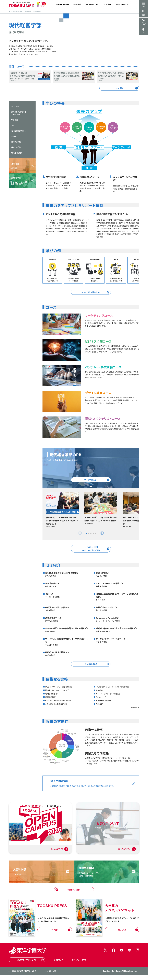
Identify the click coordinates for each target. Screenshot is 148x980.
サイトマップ (58, 965)
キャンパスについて (93, 4)
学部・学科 (77, 4)
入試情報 (108, 4)
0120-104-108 (50, 976)
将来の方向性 (16, 152)
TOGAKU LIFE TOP (15, 11)
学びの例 (14, 125)
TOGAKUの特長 (63, 4)
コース (13, 130)
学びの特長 (15, 111)
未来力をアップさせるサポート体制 (19, 118)
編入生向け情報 (17, 157)
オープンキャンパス (122, 4)
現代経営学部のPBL (18, 136)
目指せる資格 (16, 147)
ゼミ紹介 (14, 141)
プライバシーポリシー (80, 965)
